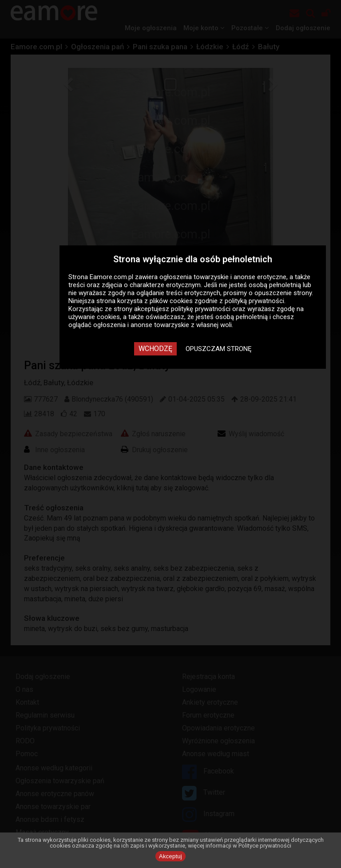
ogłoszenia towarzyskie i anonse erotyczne (223, 277)
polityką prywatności (254, 301)
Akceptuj (170, 856)
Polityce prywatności (265, 846)
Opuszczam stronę (219, 349)
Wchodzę (155, 349)
